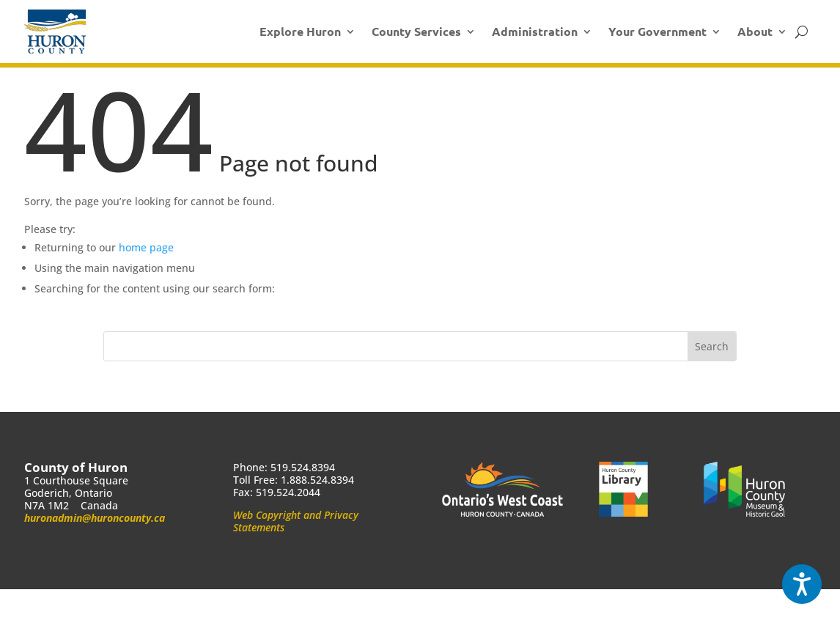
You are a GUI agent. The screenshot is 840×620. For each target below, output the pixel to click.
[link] (55, 32)
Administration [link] (535, 31)
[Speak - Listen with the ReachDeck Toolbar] (802, 584)
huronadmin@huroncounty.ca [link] (95, 518)
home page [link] (146, 247)
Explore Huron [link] (300, 31)
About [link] (755, 31)
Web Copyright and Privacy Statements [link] (296, 521)
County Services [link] (416, 31)
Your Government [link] (657, 31)
